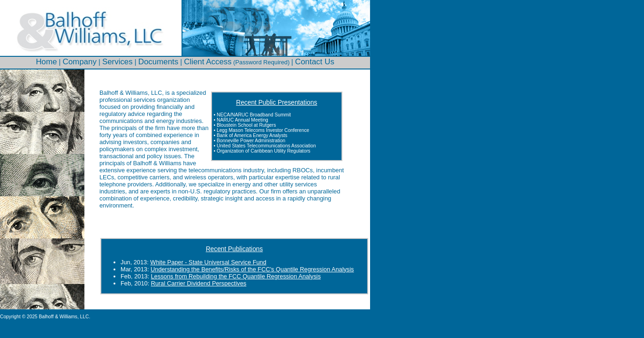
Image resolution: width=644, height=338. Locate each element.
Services (117, 62)
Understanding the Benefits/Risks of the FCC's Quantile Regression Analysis (252, 269)
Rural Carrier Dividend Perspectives (199, 283)
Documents (159, 62)
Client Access (208, 62)
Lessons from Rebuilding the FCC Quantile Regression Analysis (236, 276)
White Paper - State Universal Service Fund (208, 262)
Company (80, 62)
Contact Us (315, 62)
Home (46, 62)
